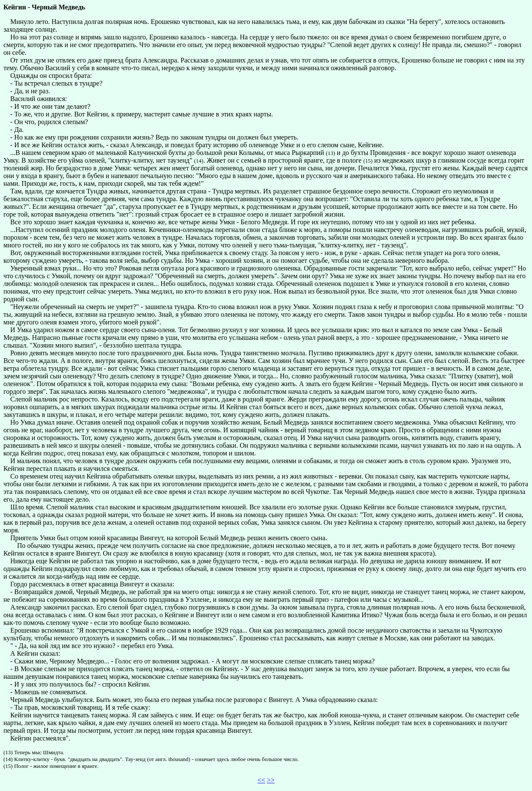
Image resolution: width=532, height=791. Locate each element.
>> (271, 780)
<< (261, 780)
